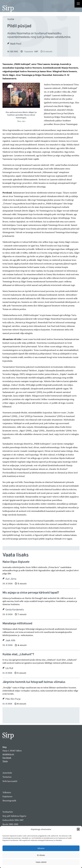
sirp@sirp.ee (8, 754)
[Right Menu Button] (78, 4)
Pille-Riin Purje (13, 699)
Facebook (7, 758)
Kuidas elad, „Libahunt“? (18, 655)
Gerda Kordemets (15, 610)
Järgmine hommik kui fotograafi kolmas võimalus (34, 682)
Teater (11, 19)
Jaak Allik (10, 641)
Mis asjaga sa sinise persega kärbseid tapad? (31, 593)
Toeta (5, 761)
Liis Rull (9, 668)
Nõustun (41, 848)
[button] (78, 829)
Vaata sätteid (41, 862)
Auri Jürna (11, 579)
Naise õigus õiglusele (16, 562)
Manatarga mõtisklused (17, 624)
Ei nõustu (41, 855)
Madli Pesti (16, 44)
